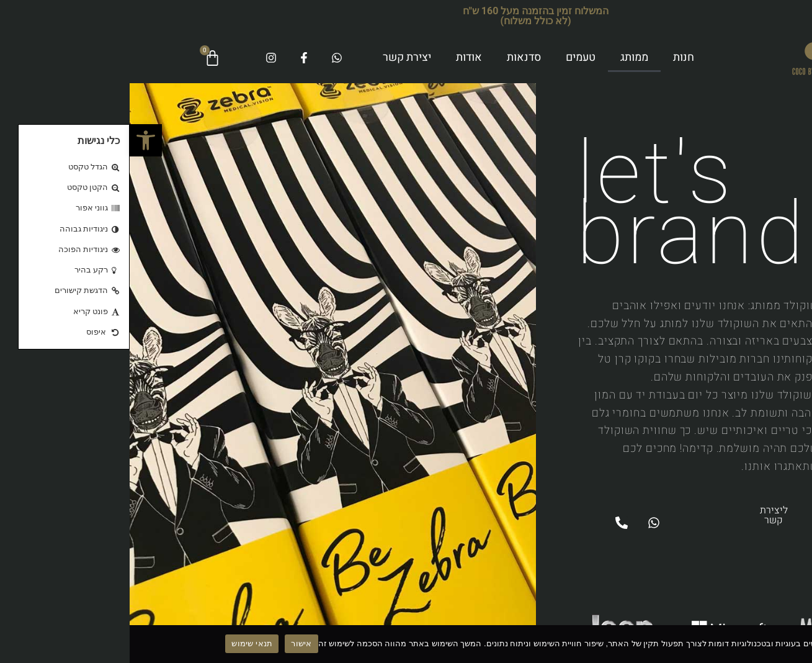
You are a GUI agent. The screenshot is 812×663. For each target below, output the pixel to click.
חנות (554, 57)
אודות (339, 57)
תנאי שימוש (122, 643)
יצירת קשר (277, 57)
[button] (16, 140)
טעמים (451, 57)
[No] (792, 643)
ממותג (505, 57)
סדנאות (394, 57)
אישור (172, 643)
